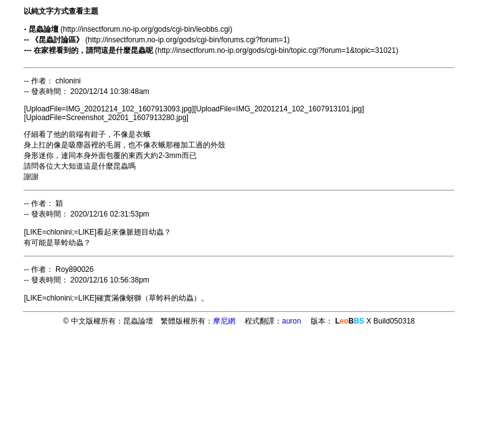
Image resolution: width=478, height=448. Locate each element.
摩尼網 (224, 321)
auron (292, 321)
